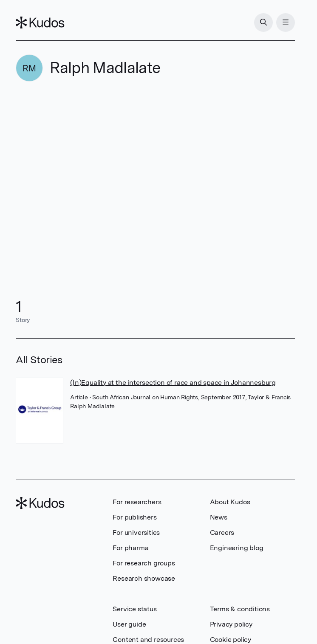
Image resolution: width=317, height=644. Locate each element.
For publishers (134, 517)
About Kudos (230, 502)
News (219, 517)
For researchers (137, 502)
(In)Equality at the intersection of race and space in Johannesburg (173, 383)
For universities (136, 532)
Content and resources (148, 640)
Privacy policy (231, 624)
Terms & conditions (240, 609)
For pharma (130, 548)
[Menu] (286, 23)
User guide (129, 624)
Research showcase (144, 578)
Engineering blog (237, 548)
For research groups (144, 563)
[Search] (263, 23)
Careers (222, 532)
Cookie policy (231, 640)
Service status (134, 609)
